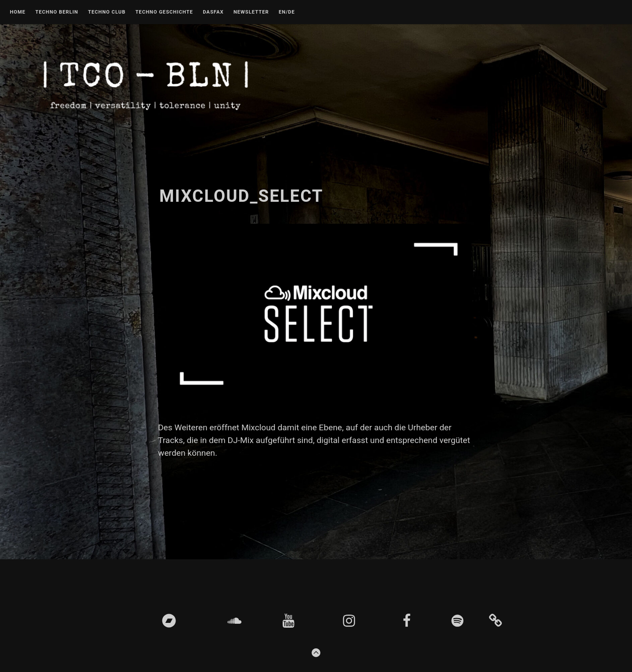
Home (18, 12)
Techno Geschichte (164, 12)
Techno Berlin (57, 12)
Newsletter (251, 12)
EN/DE (287, 12)
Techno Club (107, 12)
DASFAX (213, 12)
